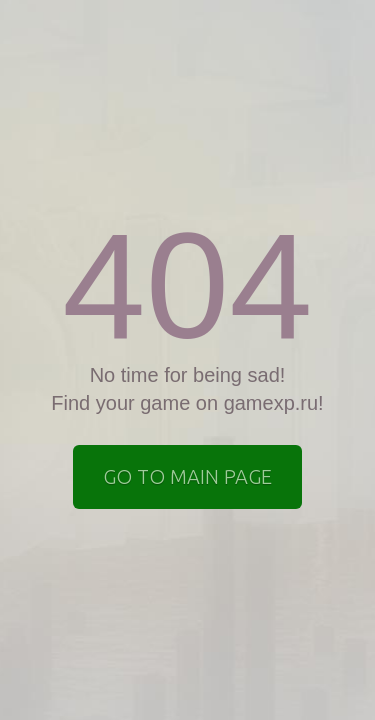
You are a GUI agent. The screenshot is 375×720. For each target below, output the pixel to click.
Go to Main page (187, 476)
